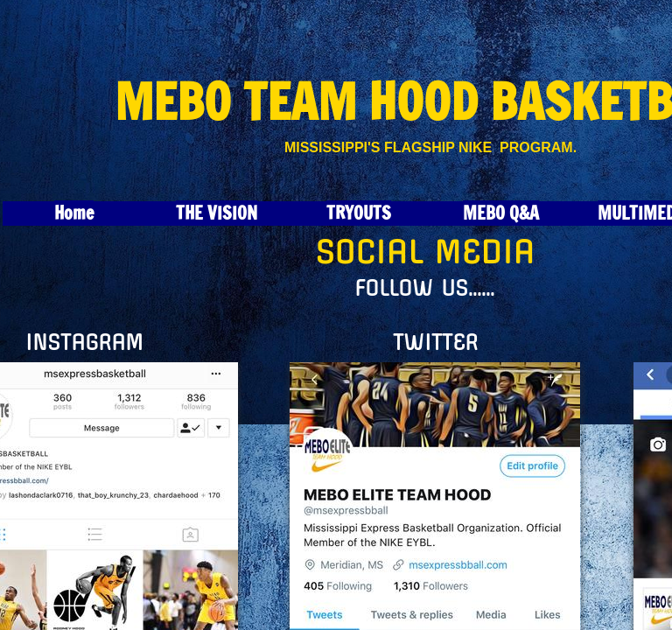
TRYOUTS (359, 213)
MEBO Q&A (501, 213)
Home (74, 213)
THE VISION (217, 213)
